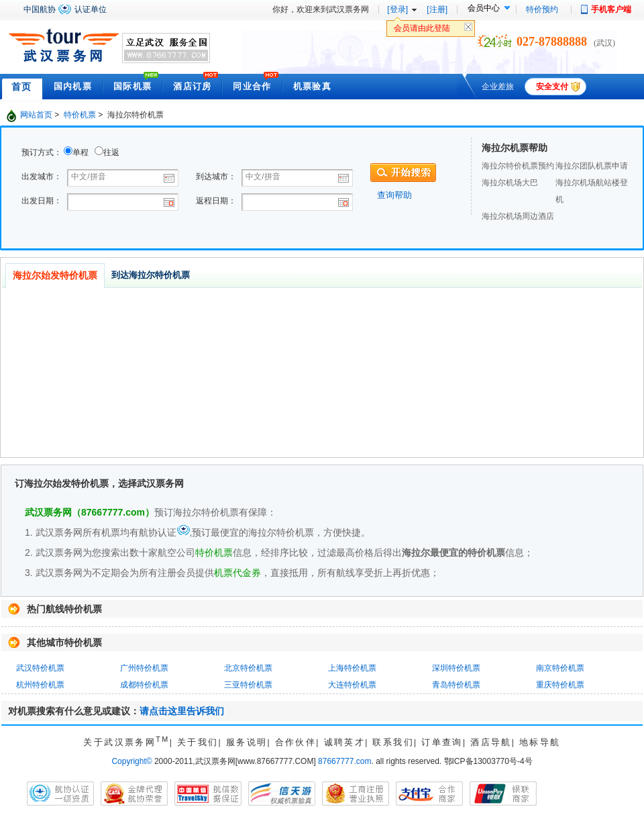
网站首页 (36, 115)
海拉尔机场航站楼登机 (592, 191)
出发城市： (42, 177)
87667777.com (344, 761)
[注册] (437, 9)
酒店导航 (491, 742)
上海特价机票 (352, 668)
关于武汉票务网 (126, 742)
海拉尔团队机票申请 (592, 166)
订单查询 (442, 742)
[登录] (397, 9)
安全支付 (552, 87)
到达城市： (216, 177)
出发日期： (42, 201)
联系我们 (393, 742)
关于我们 (198, 742)
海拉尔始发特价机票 (55, 275)
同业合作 (252, 86)
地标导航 (540, 742)
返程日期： (216, 201)
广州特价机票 (144, 668)
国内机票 (73, 86)
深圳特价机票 (456, 668)
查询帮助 (394, 195)
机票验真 (312, 86)
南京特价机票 (560, 668)
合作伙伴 (296, 742)
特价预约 (542, 9)
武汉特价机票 (40, 668)
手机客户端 (611, 9)
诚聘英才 (345, 742)
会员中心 (484, 8)
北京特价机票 (248, 668)
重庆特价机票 (560, 685)
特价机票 (80, 115)
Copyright (131, 761)
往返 (111, 152)
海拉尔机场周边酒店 (518, 216)
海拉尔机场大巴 (510, 183)
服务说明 (247, 742)
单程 (80, 152)
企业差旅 (498, 87)
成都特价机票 (144, 685)
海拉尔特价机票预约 (518, 166)
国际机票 (132, 86)
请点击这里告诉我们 (182, 711)
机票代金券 (237, 573)
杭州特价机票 (40, 685)
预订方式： (42, 152)
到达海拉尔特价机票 (151, 275)
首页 (22, 87)
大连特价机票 (352, 685)
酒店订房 (192, 86)
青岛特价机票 (456, 685)
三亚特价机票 (248, 685)
